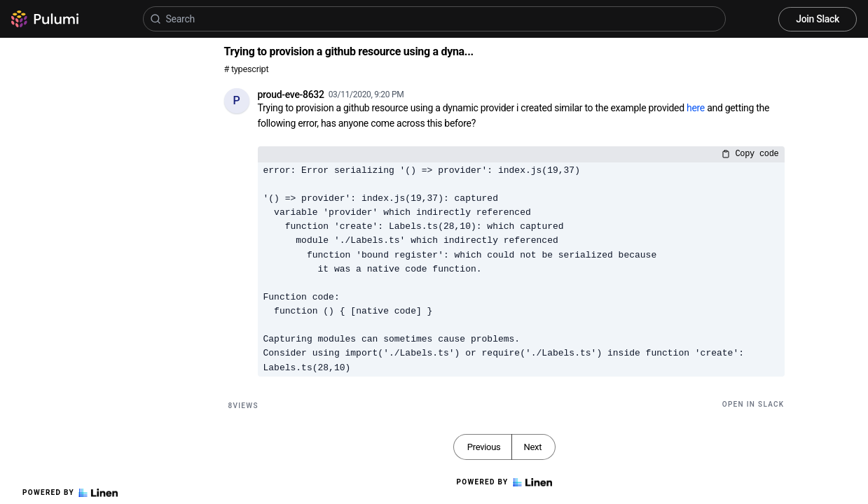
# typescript (247, 69)
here (696, 108)
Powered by (70, 493)
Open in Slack (753, 404)
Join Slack (818, 19)
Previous (484, 447)
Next (532, 447)
